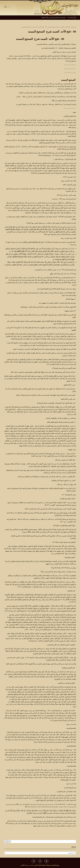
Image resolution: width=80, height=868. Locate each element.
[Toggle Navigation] (6, 7)
